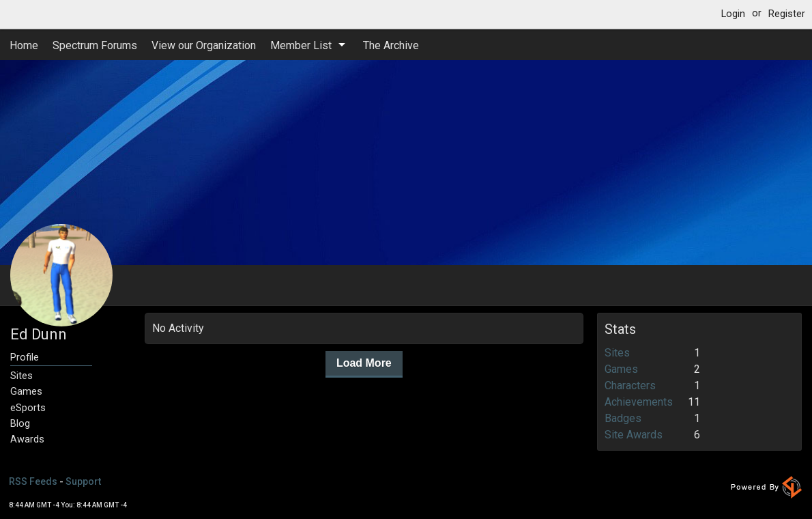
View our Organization (204, 45)
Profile (25, 357)
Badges (623, 418)
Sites (21, 376)
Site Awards (634, 435)
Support (83, 481)
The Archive (391, 45)
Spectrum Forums (95, 45)
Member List (301, 45)
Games (26, 392)
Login (733, 14)
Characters (630, 385)
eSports (28, 408)
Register (787, 14)
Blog (20, 424)
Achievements (639, 402)
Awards (27, 439)
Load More (364, 363)
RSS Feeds (33, 481)
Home (24, 45)
